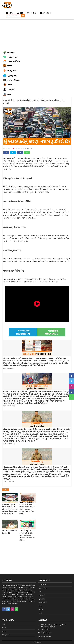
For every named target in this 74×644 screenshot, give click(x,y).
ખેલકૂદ (40, 606)
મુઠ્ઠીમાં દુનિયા (42, 599)
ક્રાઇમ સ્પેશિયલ (43, 602)
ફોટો (3, 624)
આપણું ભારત (42, 595)
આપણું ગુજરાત (42, 585)
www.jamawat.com (46, 636)
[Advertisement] (37, 35)
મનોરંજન (41, 610)
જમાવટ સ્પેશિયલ (43, 588)
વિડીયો (4, 628)
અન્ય (40, 613)
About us (5, 631)
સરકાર (40, 592)
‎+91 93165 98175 (46, 629)
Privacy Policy (6, 635)
